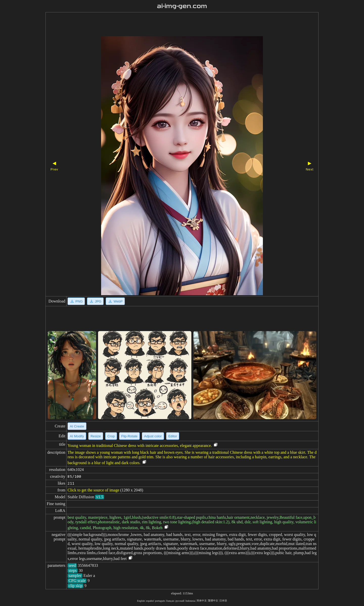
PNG (76, 301)
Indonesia (190, 601)
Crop (111, 436)
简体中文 (202, 601)
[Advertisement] (173, 25)
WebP (115, 301)
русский (180, 601)
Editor (173, 436)
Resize (96, 436)
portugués (160, 601)
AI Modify (77, 436)
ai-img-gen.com (182, 6)
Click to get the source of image (93, 490)
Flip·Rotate (129, 436)
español (150, 601)
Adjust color (153, 436)
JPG (95, 301)
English (141, 601)
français (170, 601)
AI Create (77, 426)
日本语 (223, 601)
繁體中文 (213, 601)
